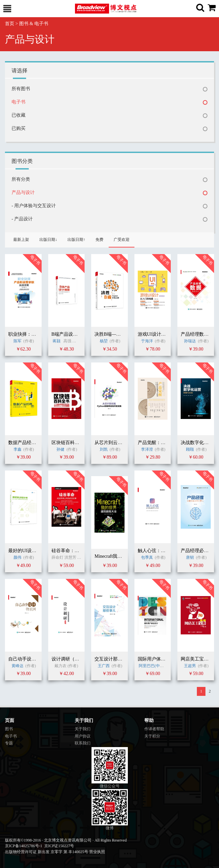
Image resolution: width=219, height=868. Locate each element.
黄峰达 (18, 666)
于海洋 (147, 341)
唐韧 (190, 557)
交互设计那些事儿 (113, 659)
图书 (9, 729)
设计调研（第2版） (71, 659)
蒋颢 (56, 341)
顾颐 (190, 449)
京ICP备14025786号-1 (24, 846)
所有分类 (21, 179)
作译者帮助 (154, 729)
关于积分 (152, 736)
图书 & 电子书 (34, 24)
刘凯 (104, 449)
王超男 (190, 666)
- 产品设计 (22, 219)
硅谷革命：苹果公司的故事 (79, 551)
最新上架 (21, 240)
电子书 (18, 102)
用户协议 (83, 736)
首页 (10, 24)
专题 (9, 743)
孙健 (61, 449)
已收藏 (18, 115)
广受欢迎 (122, 240)
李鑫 (18, 449)
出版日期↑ (76, 240)
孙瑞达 (190, 341)
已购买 (18, 128)
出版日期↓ (48, 240)
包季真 (147, 557)
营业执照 (97, 852)
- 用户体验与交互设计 (34, 206)
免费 (99, 240)
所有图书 (21, 89)
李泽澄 (147, 449)
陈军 (18, 341)
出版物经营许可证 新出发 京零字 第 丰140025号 (47, 852)
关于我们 (83, 729)
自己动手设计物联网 (29, 659)
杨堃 (104, 341)
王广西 (104, 666)
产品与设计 (23, 192)
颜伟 (18, 557)
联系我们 (83, 743)
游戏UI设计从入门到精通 (163, 334)
